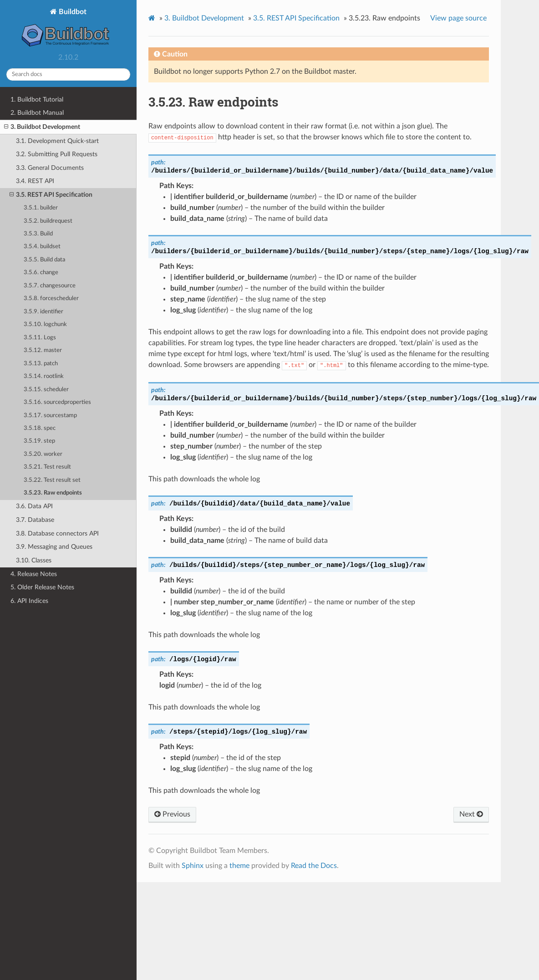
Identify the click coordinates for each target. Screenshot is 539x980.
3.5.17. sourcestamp (50, 416)
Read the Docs (314, 866)
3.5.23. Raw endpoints (53, 493)
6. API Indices (29, 601)
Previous (172, 814)
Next (471, 814)
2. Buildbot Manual (37, 113)
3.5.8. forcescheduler (51, 299)
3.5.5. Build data (44, 260)
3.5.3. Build (38, 234)
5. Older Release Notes (42, 587)
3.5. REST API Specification (51, 195)
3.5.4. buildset (42, 247)
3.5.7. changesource (50, 286)
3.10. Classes (34, 560)
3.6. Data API (34, 506)
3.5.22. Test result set (52, 480)
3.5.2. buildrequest (48, 221)
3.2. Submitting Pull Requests (57, 154)
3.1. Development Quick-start (57, 141)
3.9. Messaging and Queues (54, 547)
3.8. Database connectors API (57, 533)
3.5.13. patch (41, 364)
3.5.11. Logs (40, 338)
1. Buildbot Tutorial (37, 100)
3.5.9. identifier (43, 312)
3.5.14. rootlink (44, 376)
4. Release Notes (34, 574)
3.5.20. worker (43, 454)
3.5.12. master (43, 350)
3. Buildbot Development (42, 127)
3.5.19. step (39, 441)
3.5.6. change (41, 273)
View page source (458, 18)
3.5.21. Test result (47, 467)
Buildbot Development (204, 18)
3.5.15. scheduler (46, 390)
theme (239, 866)
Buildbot (69, 28)
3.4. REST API (35, 181)
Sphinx (193, 866)
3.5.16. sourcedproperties (57, 402)
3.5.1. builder (41, 208)
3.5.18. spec (40, 428)
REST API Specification (296, 18)
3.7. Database (35, 520)
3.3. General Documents (50, 168)
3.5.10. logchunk (45, 324)
